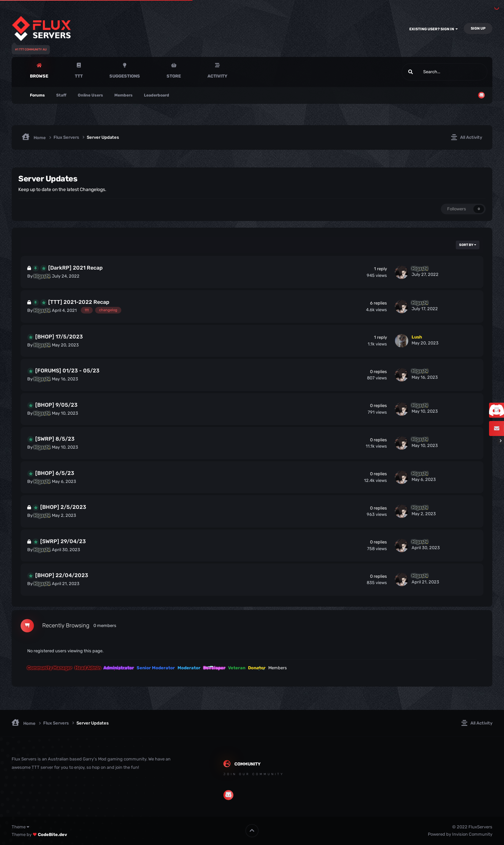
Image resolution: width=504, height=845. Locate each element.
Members (124, 95)
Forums (37, 95)
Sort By (468, 245)
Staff (61, 95)
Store (174, 76)
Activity (217, 76)
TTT (79, 76)
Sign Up (478, 28)
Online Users (90, 95)
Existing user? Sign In (434, 29)
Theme (20, 827)
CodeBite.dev (53, 835)
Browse (39, 76)
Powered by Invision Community (460, 834)
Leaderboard (157, 95)
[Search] (428, 72)
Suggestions (125, 76)
